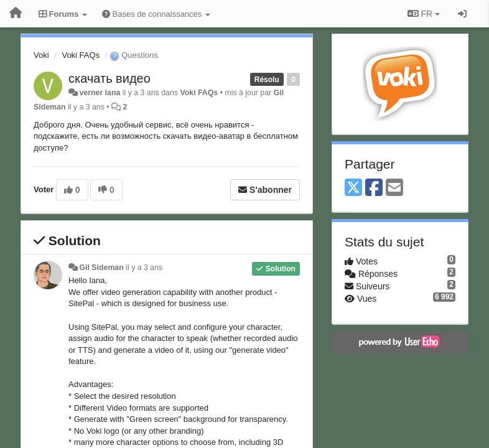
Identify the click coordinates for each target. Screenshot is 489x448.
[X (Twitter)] (353, 188)
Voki (41, 55)
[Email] (394, 188)
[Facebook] (374, 188)
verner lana (100, 93)
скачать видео (109, 78)
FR (424, 14)
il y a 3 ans (144, 268)
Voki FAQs (81, 55)
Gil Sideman (101, 268)
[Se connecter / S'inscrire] (462, 14)
